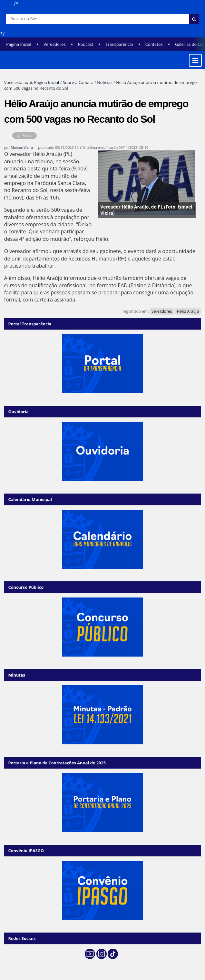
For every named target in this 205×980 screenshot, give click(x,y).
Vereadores (54, 44)
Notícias (105, 82)
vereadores (162, 311)
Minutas (17, 675)
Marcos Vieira (22, 147)
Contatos (154, 44)
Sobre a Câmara (78, 82)
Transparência (119, 44)
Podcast (86, 44)
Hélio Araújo (188, 311)
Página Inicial (19, 44)
